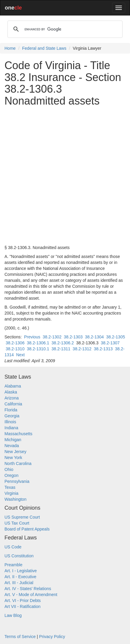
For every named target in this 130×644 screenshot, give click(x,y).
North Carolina (18, 463)
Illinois (10, 422)
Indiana (11, 428)
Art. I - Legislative (21, 571)
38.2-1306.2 (63, 343)
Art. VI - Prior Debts (23, 601)
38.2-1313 (103, 349)
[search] (64, 29)
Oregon (12, 475)
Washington (15, 499)
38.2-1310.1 (38, 349)
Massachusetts (18, 434)
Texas (10, 487)
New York (13, 458)
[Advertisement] (65, 176)
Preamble (13, 565)
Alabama (13, 386)
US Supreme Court (22, 517)
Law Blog (13, 615)
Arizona (12, 398)
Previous (32, 337)
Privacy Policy (52, 637)
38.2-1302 (52, 337)
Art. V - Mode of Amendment (31, 595)
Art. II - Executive (20, 577)
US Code (13, 547)
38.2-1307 (110, 343)
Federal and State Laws (44, 48)
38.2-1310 (15, 349)
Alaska (11, 392)
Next (20, 355)
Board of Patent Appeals (27, 529)
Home (10, 48)
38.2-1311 (61, 349)
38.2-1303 (73, 337)
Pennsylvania (17, 481)
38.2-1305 (116, 337)
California (13, 404)
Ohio (9, 469)
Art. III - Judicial (19, 583)
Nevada (12, 446)
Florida (11, 410)
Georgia (12, 416)
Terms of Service (20, 637)
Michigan (13, 440)
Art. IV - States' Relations (28, 589)
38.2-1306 (15, 343)
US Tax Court (17, 523)
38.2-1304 (94, 337)
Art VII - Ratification (23, 606)
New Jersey (15, 452)
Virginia (11, 493)
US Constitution (19, 556)
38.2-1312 (82, 349)
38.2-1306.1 (38, 343)
